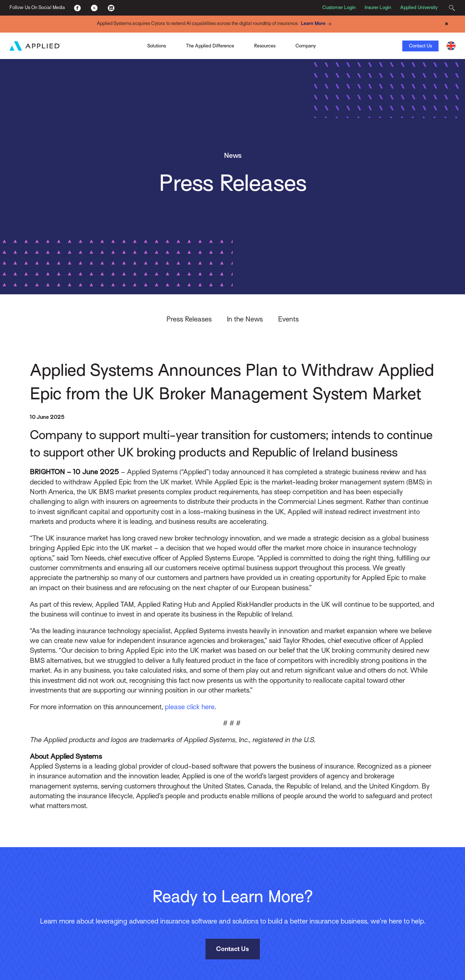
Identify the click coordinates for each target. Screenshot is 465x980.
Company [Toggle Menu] (306, 46)
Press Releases (189, 319)
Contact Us (420, 46)
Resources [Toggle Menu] (265, 46)
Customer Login (339, 7)
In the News (245, 319)
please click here (190, 707)
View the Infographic (330, 46)
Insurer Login (378, 7)
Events (288, 319)
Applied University (419, 7)
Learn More (317, 24)
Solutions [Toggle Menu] (157, 46)
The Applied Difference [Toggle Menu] (210, 46)
